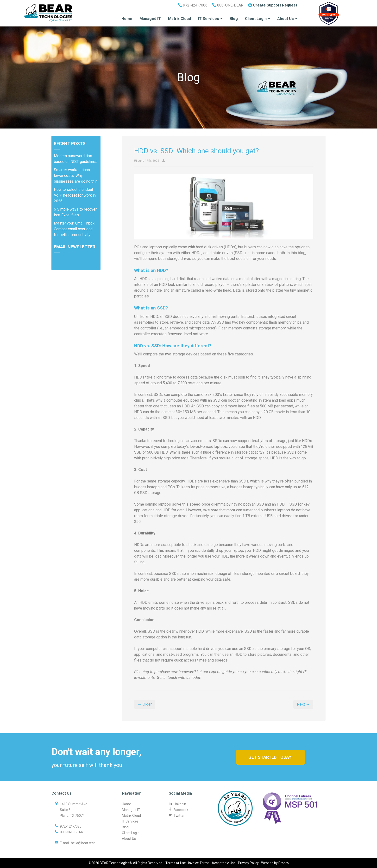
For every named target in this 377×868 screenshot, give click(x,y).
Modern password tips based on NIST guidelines (76, 159)
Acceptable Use (224, 863)
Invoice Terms (199, 863)
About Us (287, 19)
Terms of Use (176, 863)
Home (127, 19)
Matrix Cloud (179, 19)
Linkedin (180, 804)
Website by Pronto (275, 863)
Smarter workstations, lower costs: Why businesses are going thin (76, 176)
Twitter (179, 816)
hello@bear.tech (83, 843)
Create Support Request (273, 5)
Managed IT (150, 19)
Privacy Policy (248, 863)
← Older (145, 704)
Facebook (181, 810)
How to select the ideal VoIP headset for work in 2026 (75, 195)
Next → (303, 704)
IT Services (210, 19)
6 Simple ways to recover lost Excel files (75, 212)
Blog (234, 19)
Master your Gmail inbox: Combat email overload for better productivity (75, 229)
